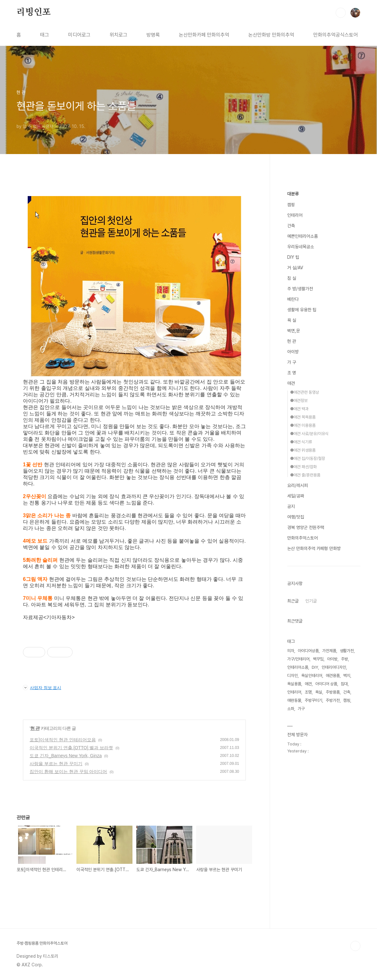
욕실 (319, 692)
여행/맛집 (296, 517)
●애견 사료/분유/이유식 (309, 434)
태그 (45, 35)
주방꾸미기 (313, 700)
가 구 (292, 362)
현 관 (35, 728)
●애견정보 (299, 401)
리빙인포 (34, 12)
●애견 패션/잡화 (303, 467)
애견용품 (333, 676)
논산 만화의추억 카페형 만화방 (314, 548)
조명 (308, 692)
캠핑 (291, 205)
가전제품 (329, 651)
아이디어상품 (308, 651)
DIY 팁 (293, 257)
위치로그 (118, 35)
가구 (301, 709)
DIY (315, 667)
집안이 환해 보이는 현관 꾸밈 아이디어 (68, 772)
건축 (291, 226)
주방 (345, 659)
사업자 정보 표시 (42, 687)
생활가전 (347, 651)
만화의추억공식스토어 (336, 35)
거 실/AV (295, 268)
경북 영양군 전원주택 (306, 527)
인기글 (311, 601)
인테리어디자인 (334, 667)
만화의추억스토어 (302, 538)
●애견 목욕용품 (303, 417)
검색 (341, 13)
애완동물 (294, 700)
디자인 (292, 676)
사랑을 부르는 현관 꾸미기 (56, 764)
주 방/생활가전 (300, 289)
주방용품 (333, 692)
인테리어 (295, 215)
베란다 (293, 299)
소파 (291, 709)
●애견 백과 (299, 409)
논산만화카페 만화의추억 (204, 35)
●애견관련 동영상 (305, 392)
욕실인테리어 (312, 676)
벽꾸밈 (318, 659)
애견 (291, 383)
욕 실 (292, 320)
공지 (291, 506)
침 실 (292, 278)
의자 (291, 651)
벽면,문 (294, 331)
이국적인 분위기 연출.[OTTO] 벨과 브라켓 (71, 748)
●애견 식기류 (301, 442)
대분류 (293, 194)
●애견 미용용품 (303, 425)
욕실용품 (294, 684)
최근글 (293, 601)
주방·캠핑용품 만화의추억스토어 (42, 943)
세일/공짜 (296, 496)
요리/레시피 (298, 485)
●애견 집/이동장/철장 (308, 458)
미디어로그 (79, 35)
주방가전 (333, 700)
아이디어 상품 (326, 684)
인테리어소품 (298, 667)
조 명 (292, 373)
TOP (355, 946)
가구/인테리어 (298, 659)
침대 (344, 684)
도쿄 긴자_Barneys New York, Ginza (66, 756)
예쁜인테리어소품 (302, 236)
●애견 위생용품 (303, 450)
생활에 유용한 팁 (302, 310)
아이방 (293, 352)
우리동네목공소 (301, 247)
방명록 (153, 35)
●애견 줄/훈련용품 (305, 475)
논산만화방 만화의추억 (271, 35)
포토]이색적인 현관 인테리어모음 (63, 740)
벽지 (347, 676)
